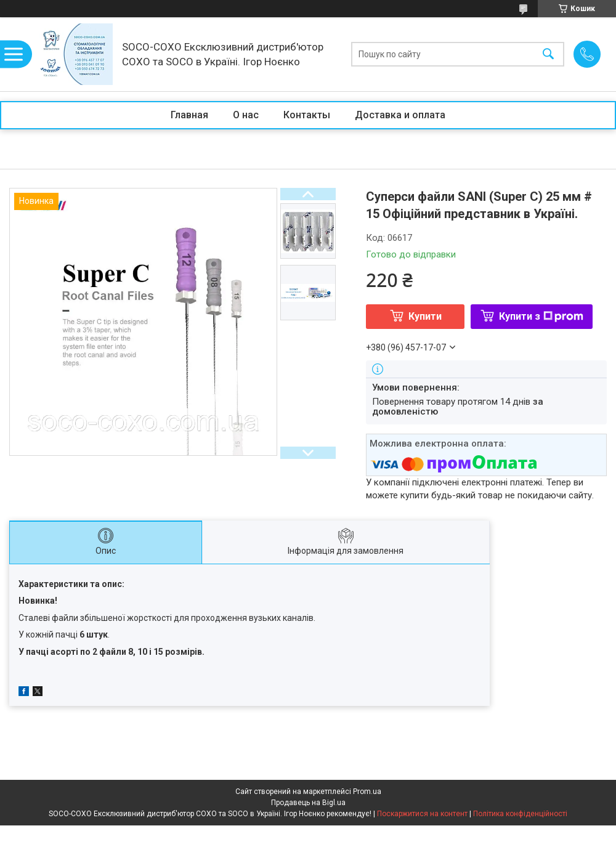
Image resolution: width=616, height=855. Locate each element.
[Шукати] (548, 55)
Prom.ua (367, 792)
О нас (246, 115)
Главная (189, 115)
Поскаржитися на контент (422, 814)
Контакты (307, 115)
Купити (425, 316)
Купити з (541, 316)
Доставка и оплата (400, 115)
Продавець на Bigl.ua (308, 803)
